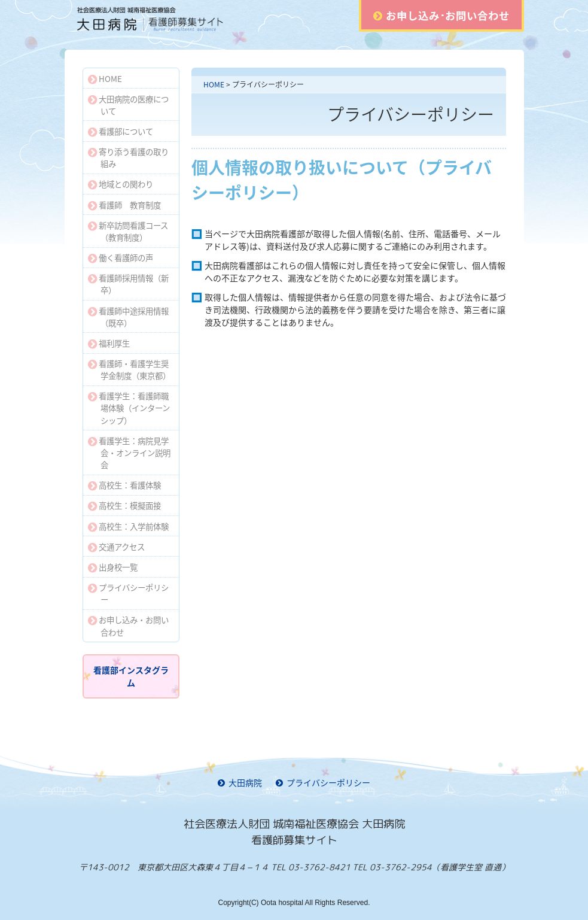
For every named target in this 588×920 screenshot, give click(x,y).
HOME (214, 84)
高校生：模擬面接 (125, 505)
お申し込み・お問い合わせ (129, 626)
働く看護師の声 (121, 257)
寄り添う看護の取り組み (129, 157)
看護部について (121, 131)
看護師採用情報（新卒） (129, 284)
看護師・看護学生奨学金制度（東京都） (130, 369)
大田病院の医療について (129, 105)
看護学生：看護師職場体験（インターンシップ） (129, 408)
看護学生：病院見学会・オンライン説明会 (130, 453)
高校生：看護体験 (125, 485)
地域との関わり (121, 184)
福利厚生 (109, 343)
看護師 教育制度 (125, 205)
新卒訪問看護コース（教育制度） (128, 231)
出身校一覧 (113, 567)
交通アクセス (117, 546)
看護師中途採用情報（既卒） (129, 317)
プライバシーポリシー (129, 593)
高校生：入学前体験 (129, 526)
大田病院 (240, 782)
